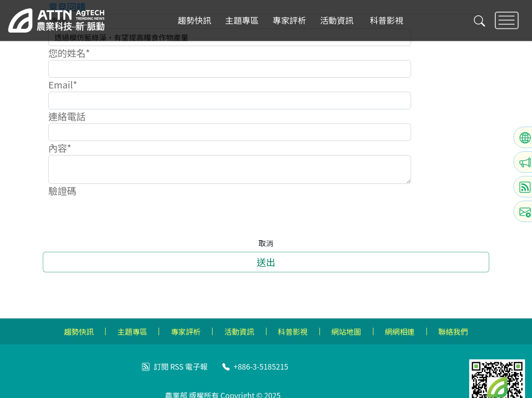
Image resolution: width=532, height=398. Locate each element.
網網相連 (400, 331)
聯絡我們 (453, 331)
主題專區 (242, 20)
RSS (177, 366)
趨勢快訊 (194, 20)
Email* (63, 84)
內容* (60, 148)
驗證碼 (62, 191)
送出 (266, 262)
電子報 (196, 366)
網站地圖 (346, 331)
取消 (266, 243)
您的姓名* (69, 53)
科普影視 (386, 20)
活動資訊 (337, 20)
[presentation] (119, 216)
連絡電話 (67, 116)
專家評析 (289, 20)
